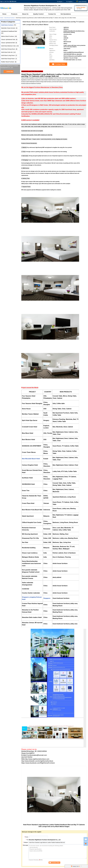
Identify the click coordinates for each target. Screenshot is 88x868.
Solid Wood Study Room (8, 59)
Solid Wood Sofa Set (7, 52)
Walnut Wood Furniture (8, 36)
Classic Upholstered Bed (8, 43)
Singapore (47, 598)
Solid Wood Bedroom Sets (9, 46)
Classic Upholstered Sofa (8, 40)
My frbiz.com (13, 1)
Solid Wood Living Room (8, 55)
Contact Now (10, 72)
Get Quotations (66, 14)
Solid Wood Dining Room (8, 49)
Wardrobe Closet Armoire (8, 28)
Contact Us (52, 14)
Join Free (7, 1)
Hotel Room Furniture (10, 18)
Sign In (2, 1)
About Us (25, 14)
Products (14, 14)
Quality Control (38, 14)
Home (4, 14)
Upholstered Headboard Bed (9, 31)
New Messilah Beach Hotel (31, 459)
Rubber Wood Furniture (8, 62)
